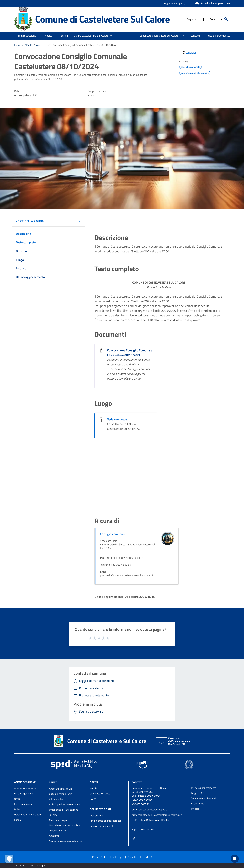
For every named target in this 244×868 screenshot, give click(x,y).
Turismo (53, 815)
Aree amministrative (25, 788)
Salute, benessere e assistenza (65, 841)
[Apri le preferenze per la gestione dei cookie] (9, 859)
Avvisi (40, 45)
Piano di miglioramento (102, 826)
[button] (212, 4)
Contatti (137, 782)
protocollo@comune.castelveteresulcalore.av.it (157, 815)
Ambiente (54, 836)
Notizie (93, 788)
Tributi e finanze (57, 831)
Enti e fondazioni (23, 804)
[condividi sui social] (188, 53)
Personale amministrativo (28, 814)
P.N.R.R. (195, 809)
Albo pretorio (97, 815)
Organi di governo (24, 794)
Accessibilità (198, 804)
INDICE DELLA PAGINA (29, 221)
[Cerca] (226, 19)
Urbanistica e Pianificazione (64, 810)
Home (18, 45)
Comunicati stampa (100, 794)
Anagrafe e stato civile (61, 789)
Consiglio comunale (112, 534)
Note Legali (118, 857)
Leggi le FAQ (198, 793)
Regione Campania (175, 3)
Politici (18, 809)
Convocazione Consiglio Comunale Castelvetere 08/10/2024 (81, 45)
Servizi (53, 782)
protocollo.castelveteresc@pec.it (149, 809)
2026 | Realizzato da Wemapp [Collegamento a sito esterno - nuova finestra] (30, 865)
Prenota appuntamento (204, 788)
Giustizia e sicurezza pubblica (64, 825)
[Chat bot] (235, 859)
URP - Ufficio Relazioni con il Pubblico (152, 820)
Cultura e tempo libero (61, 794)
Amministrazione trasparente (105, 821)
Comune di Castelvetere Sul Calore (102, 19)
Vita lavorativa (57, 799)
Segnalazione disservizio (204, 798)
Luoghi (18, 820)
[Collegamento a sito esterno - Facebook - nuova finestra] (203, 19)
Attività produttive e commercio (66, 804)
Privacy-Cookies (100, 857)
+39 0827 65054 (140, 804)
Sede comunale (117, 419)
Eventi (93, 799)
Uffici (17, 799)
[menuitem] (158, 36)
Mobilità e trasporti (59, 820)
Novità (29, 45)
